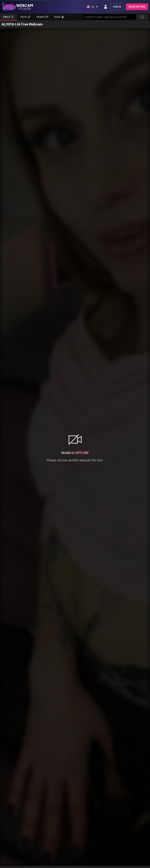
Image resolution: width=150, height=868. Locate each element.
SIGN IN (117, 7)
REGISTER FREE (137, 7)
